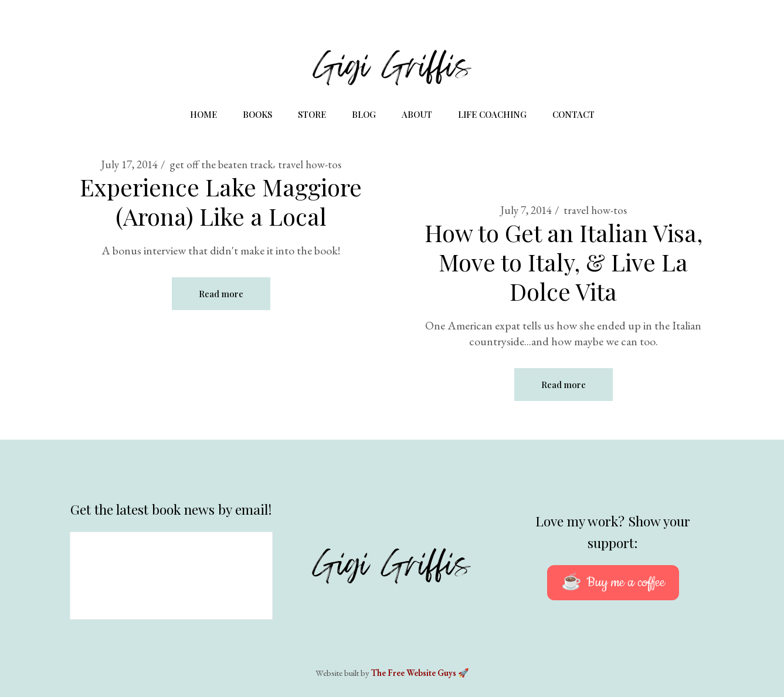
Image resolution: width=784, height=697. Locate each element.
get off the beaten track (221, 164)
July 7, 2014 (526, 210)
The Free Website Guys (414, 673)
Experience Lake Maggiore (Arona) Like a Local (221, 201)
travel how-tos (310, 164)
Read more (221, 294)
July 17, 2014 (129, 164)
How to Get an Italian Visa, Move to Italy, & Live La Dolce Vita (564, 262)
